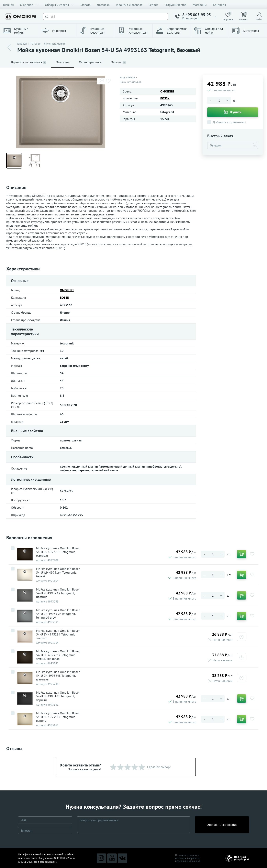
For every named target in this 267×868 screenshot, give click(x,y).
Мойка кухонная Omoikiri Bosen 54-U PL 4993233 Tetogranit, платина (58, 593)
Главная (8, 5)
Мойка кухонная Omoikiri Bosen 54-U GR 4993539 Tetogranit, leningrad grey (58, 614)
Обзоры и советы (60, 5)
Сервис (153, 5)
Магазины (200, 5)
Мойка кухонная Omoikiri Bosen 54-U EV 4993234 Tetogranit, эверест (58, 634)
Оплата (86, 5)
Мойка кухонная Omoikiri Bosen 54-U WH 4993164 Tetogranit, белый (58, 573)
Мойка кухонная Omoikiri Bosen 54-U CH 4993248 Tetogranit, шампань (58, 676)
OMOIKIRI (167, 91)
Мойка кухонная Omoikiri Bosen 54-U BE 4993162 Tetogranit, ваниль (58, 717)
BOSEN (165, 98)
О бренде (29, 5)
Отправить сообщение (222, 825)
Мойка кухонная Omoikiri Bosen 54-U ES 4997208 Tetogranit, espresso (58, 552)
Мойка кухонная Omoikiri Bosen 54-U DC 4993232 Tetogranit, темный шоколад (58, 655)
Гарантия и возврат (129, 5)
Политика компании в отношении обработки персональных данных (188, 858)
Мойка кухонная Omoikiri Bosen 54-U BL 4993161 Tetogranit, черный (58, 696)
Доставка (103, 5)
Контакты (219, 5)
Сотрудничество (175, 5)
